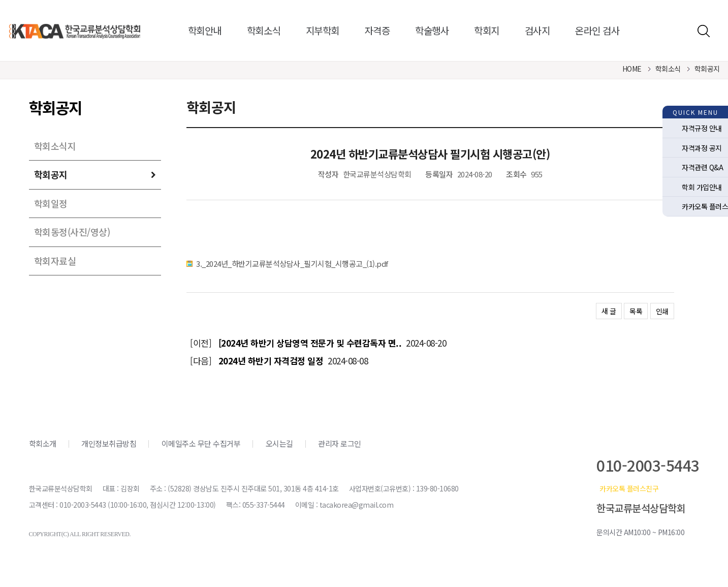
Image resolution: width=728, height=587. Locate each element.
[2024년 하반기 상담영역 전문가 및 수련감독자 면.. (310, 343)
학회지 (487, 30)
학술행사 (432, 30)
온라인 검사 (597, 30)
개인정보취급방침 (109, 443)
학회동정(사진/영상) (72, 232)
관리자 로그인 (340, 443)
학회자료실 (55, 261)
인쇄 (662, 311)
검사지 (537, 30)
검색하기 (704, 31)
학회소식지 (55, 146)
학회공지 (51, 174)
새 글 (609, 311)
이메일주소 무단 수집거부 (201, 443)
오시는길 (279, 443)
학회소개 (43, 443)
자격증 (377, 30)
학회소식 (264, 30)
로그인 (681, 31)
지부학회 (323, 30)
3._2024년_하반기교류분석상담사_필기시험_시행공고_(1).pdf (292, 264)
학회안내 (205, 30)
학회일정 (51, 203)
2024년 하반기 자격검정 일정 (271, 361)
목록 (636, 311)
